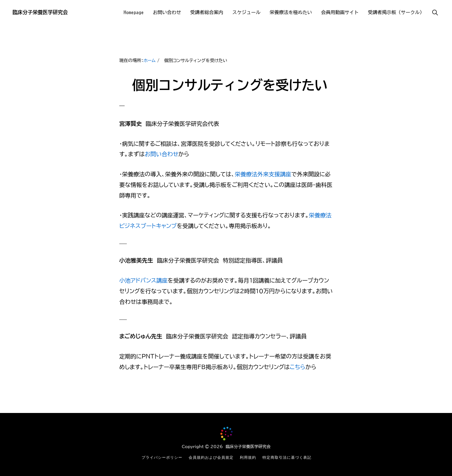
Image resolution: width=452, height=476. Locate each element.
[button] (435, 12)
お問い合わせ (161, 154)
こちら (298, 367)
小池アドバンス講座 (143, 280)
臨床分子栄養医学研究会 (40, 12)
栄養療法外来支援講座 (263, 174)
